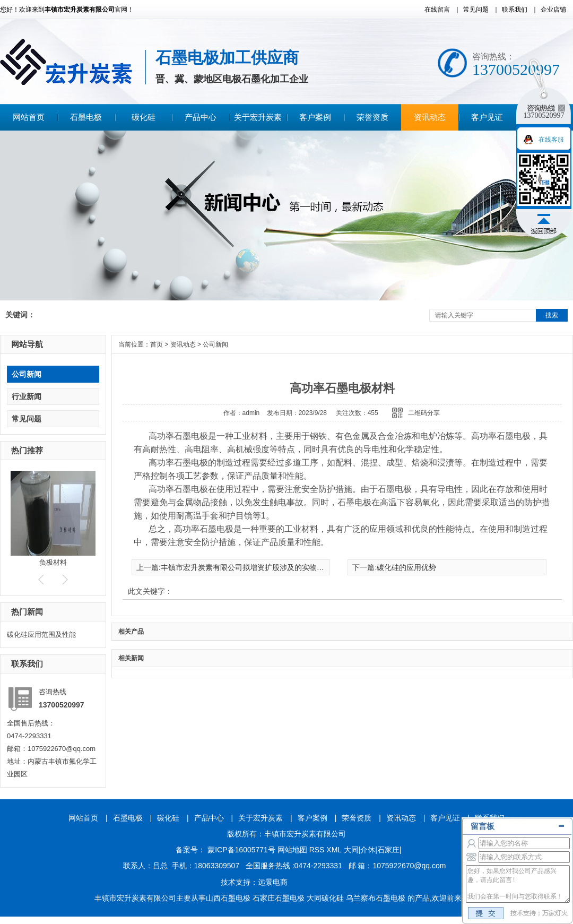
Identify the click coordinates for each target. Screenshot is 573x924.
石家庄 (388, 850)
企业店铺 (553, 10)
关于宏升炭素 (258, 117)
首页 (157, 344)
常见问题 (476, 10)
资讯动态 (430, 117)
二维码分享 (424, 413)
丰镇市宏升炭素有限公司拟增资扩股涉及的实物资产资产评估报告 (268, 567)
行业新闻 (27, 396)
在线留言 (437, 10)
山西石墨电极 (228, 898)
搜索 (552, 315)
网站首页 (29, 117)
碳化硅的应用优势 (406, 567)
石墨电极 (86, 117)
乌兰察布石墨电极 (376, 898)
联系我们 (515, 10)
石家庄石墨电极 (279, 898)
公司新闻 (27, 374)
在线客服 (551, 140)
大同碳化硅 (325, 898)
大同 (351, 850)
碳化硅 (144, 117)
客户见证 (487, 117)
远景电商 (273, 882)
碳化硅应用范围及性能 (41, 634)
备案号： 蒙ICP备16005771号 (225, 850)
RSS (318, 850)
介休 (368, 850)
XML (335, 850)
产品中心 (201, 117)
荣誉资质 (372, 117)
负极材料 (53, 562)
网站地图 (292, 850)
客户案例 (315, 117)
